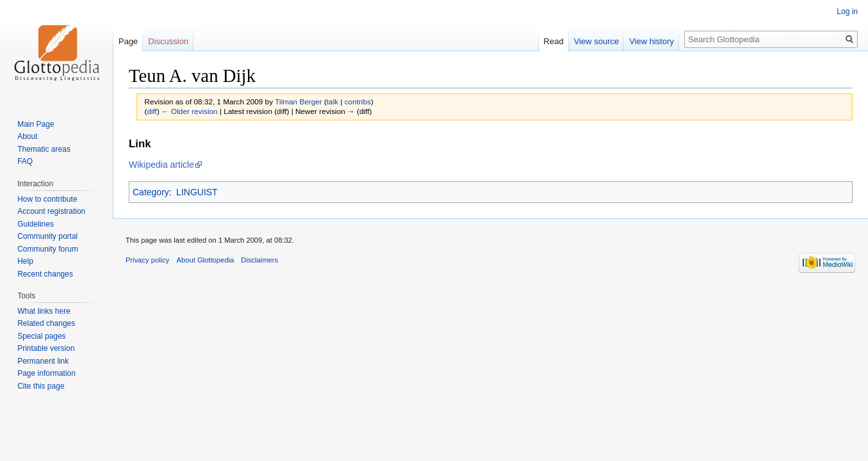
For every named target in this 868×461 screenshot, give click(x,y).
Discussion (168, 41)
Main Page (36, 124)
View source (597, 41)
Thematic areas (44, 149)
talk (332, 101)
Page (128, 41)
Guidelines (36, 224)
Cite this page (41, 386)
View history (651, 41)
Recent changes (45, 274)
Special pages (41, 336)
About (27, 136)
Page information (46, 373)
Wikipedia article (161, 165)
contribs (358, 101)
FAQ (25, 161)
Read (554, 41)
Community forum (48, 249)
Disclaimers (259, 260)
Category (151, 192)
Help (25, 261)
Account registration (51, 211)
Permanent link (43, 361)
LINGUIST (197, 192)
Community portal (47, 236)
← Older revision (190, 111)
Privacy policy (147, 260)
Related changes (46, 323)
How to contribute (47, 199)
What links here (44, 311)
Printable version (46, 348)
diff (151, 111)
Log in (847, 12)
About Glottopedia (206, 260)
